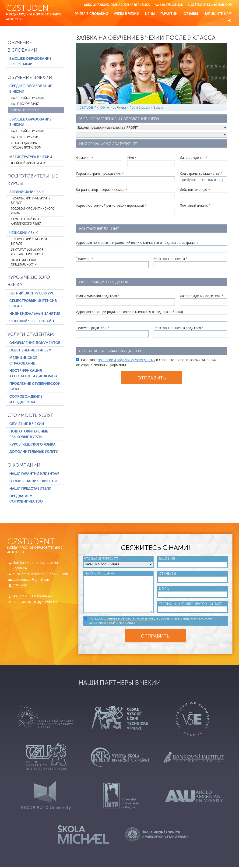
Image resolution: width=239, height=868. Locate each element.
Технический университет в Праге (31, 201)
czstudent (20, 586)
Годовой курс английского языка (33, 212)
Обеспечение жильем (30, 351)
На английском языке (28, 98)
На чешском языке (25, 105)
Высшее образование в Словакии (30, 62)
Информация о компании (32, 597)
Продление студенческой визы (35, 387)
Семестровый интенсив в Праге (33, 304)
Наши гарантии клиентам (34, 474)
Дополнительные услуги (34, 452)
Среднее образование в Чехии (31, 89)
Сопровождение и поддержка (26, 400)
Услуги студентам (31, 335)
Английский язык (27, 192)
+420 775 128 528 (170, 5)
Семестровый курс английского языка (26, 222)
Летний (32, 294)
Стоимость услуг (30, 416)
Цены (150, 14)
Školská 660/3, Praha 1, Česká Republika (118, 5)
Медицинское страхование (23, 361)
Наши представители (30, 489)
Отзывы (191, 14)
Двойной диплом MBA (28, 164)
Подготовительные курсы (33, 180)
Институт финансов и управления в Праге (27, 252)
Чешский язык (24, 233)
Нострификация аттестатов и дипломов (33, 374)
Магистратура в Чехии (31, 157)
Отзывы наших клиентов (34, 481)
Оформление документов (35, 343)
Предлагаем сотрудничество (26, 499)
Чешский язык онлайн (32, 321)
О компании (24, 465)
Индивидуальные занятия (35, 314)
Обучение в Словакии (22, 47)
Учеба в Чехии (127, 14)
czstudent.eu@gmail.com (212, 5)
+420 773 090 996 (54, 574)
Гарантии (169, 14)
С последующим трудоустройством (26, 146)
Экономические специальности (24, 263)
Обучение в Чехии (30, 78)
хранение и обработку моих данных (127, 361)
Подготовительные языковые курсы (29, 435)
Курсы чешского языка (29, 281)
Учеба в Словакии (92, 14)
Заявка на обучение (26, 110)
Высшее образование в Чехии (30, 122)
